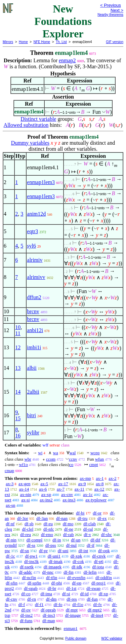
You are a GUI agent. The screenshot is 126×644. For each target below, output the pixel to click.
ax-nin (26, 494)
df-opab (31, 588)
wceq (95, 453)
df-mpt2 (95, 610)
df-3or (23, 518)
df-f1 (39, 604)
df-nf (10, 524)
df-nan (62, 518)
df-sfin (12, 583)
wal (73, 453)
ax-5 (44, 484)
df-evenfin (76, 578)
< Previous (111, 5)
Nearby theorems (110, 15)
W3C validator (112, 638)
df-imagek (53, 567)
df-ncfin (29, 578)
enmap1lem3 (41, 182)
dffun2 (34, 297)
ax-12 (99, 489)
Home (23, 42)
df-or (97, 513)
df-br (52, 588)
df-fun (92, 599)
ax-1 (100, 478)
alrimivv (36, 277)
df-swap (93, 588)
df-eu (48, 524)
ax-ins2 (46, 500)
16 (18, 436)
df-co (26, 594)
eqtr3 (32, 231)
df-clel (28, 529)
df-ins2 (26, 615)
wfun (100, 459)
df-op (77, 583)
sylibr (33, 433)
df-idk (77, 567)
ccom (51, 459)
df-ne (69, 529)
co (71, 464)
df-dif (95, 540)
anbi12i (35, 330)
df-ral (88, 529)
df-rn (32, 599)
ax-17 (63, 484)
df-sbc (107, 534)
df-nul (71, 545)
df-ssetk (27, 567)
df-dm (51, 599)
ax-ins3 (69, 500)
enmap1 (70, 628)
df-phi (57, 583)
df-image (73, 615)
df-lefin (90, 572)
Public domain (76, 638)
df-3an (42, 518)
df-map (49, 621)
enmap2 (67, 60)
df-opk (104, 551)
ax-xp (46, 494)
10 (18, 327)
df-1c (10, 556)
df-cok (78, 561)
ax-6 (43, 489)
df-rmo (47, 534)
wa (56, 453)
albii (32, 368)
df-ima (46, 594)
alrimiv (35, 260)
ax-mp (86, 478)
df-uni (63, 551)
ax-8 (100, 484)
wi (40, 453)
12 (18, 347)
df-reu (26, 534)
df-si (66, 594)
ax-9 (82, 484)
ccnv (73, 459)
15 (18, 418)
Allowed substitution (26, 125)
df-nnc (48, 572)
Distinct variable (38, 119)
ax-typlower (96, 500)
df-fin (69, 572)
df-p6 (99, 561)
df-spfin (34, 583)
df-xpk (76, 556)
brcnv (33, 311)
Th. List (61, 42)
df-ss (31, 545)
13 (18, 368)
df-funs (26, 621)
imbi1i (34, 347)
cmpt (94, 464)
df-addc (26, 572)
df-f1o (78, 604)
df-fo (58, 604)
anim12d (36, 214)
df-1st (71, 588)
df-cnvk (99, 556)
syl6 (31, 246)
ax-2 (112, 478)
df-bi (80, 513)
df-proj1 (99, 583)
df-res (72, 599)
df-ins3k (31, 561)
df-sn (25, 551)
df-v (87, 534)
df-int (83, 551)
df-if (91, 545)
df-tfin (52, 578)
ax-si (25, 500)
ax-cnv (67, 494)
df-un (76, 540)
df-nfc (49, 529)
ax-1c (88, 494)
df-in (57, 540)
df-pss (51, 545)
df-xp (103, 594)
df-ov (26, 610)
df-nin (11, 540)
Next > (117, 10)
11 (18, 333)
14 (18, 392)
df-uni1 (54, 556)
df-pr (43, 551)
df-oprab (48, 610)
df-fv (98, 604)
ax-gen (24, 484)
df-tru (83, 518)
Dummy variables (30, 143)
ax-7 (61, 489)
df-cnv (11, 599)
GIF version (115, 42)
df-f (22, 604)
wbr (28, 459)
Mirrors (8, 42)
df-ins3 (49, 615)
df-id (84, 594)
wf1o (23, 464)
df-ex (102, 518)
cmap (9, 471)
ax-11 (79, 489)
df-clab (90, 524)
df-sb (29, 524)
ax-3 (10, 484)
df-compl (35, 540)
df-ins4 (97, 615)
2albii (33, 392)
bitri (31, 415)
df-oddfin (104, 578)
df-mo (68, 524)
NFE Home (42, 42)
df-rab (69, 534)
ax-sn (10, 505)
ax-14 (24, 489)
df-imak (56, 561)
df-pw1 (31, 556)
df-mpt (72, 610)
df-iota (98, 567)
